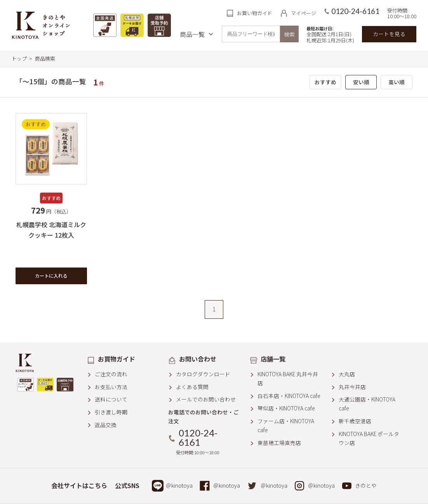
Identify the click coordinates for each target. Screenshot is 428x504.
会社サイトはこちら (79, 485)
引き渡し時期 (111, 412)
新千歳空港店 (355, 421)
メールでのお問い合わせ (206, 399)
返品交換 (106, 425)
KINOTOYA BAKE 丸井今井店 (288, 378)
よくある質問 (192, 387)
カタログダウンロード (203, 374)
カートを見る (389, 34)
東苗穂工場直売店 (279, 443)
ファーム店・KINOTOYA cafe (286, 425)
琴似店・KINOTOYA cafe (286, 408)
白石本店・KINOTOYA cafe (289, 396)
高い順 (397, 82)
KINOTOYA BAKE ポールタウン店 (369, 438)
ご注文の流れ (111, 374)
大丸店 (347, 374)
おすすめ (325, 82)
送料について (111, 399)
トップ (19, 58)
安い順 (361, 82)
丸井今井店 (352, 387)
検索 (289, 34)
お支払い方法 (111, 387)
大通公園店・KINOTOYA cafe (367, 404)
